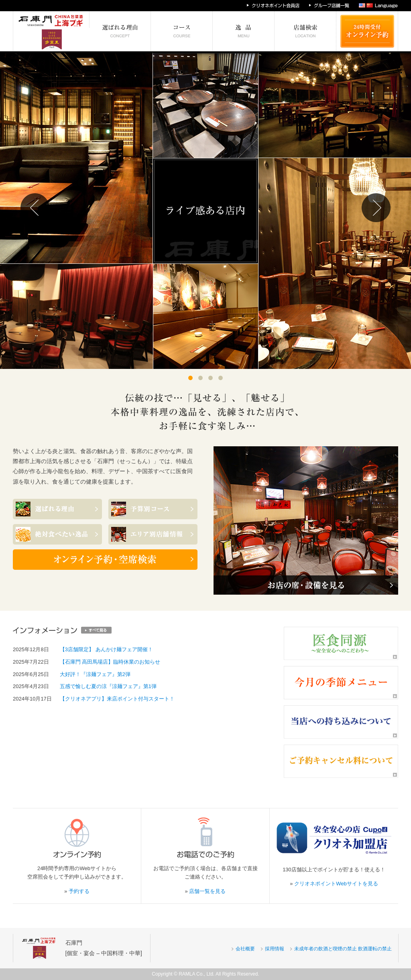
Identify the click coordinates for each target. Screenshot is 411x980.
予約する (79, 891)
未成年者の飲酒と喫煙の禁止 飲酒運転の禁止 (343, 949)
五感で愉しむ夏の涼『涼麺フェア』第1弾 (108, 686)
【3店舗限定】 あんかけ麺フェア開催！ (106, 649)
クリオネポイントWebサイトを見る (336, 884)
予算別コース (182, 31)
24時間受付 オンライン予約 (367, 31)
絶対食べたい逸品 (244, 31)
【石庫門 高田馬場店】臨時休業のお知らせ (110, 662)
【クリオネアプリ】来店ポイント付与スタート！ (117, 699)
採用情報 (275, 949)
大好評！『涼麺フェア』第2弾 (95, 674)
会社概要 (245, 949)
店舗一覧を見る (207, 891)
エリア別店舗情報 (305, 31)
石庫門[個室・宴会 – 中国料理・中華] (104, 948)
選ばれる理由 (120, 31)
